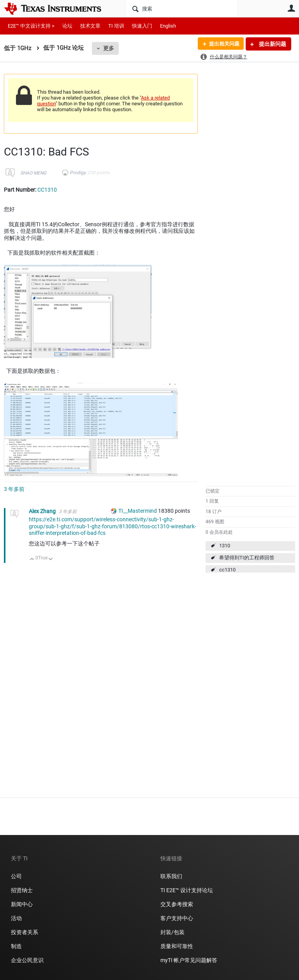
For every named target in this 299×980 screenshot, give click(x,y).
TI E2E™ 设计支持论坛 (187, 890)
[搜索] (182, 9)
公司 (16, 876)
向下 (51, 560)
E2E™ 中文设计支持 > (31, 26)
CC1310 (47, 190)
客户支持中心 (177, 918)
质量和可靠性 (177, 946)
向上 (32, 560)
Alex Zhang (43, 511)
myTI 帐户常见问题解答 (189, 960)
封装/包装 (172, 932)
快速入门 (142, 26)
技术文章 (90, 26)
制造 (16, 946)
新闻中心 (22, 904)
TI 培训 (116, 26)
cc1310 (227, 570)
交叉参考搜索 (177, 904)
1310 (225, 546)
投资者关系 (25, 932)
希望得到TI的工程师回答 (247, 558)
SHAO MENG (33, 173)
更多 (109, 48)
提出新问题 (272, 44)
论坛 (67, 26)
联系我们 (171, 876)
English (168, 26)
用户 (291, 8)
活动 (16, 918)
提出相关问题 (222, 44)
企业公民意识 (27, 960)
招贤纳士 (22, 890)
